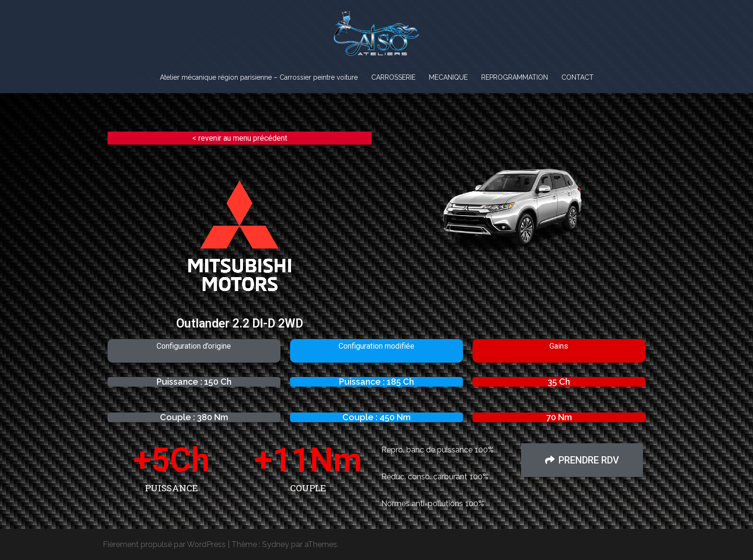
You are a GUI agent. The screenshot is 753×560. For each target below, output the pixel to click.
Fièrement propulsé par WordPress (164, 544)
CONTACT (577, 77)
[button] (582, 460)
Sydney (276, 544)
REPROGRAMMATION (515, 77)
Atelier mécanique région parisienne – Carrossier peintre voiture (259, 77)
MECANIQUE (448, 77)
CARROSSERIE (393, 77)
